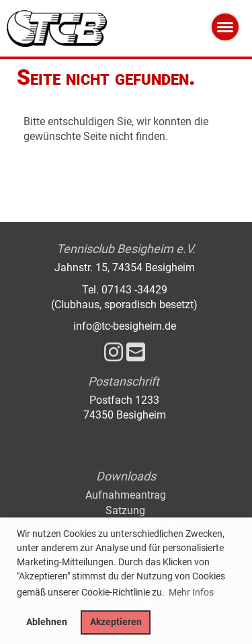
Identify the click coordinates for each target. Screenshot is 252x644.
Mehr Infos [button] (191, 592)
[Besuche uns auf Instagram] (114, 353)
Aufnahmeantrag (126, 495)
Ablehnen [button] (47, 622)
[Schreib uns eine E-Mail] (136, 353)
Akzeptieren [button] (116, 622)
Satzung (125, 510)
